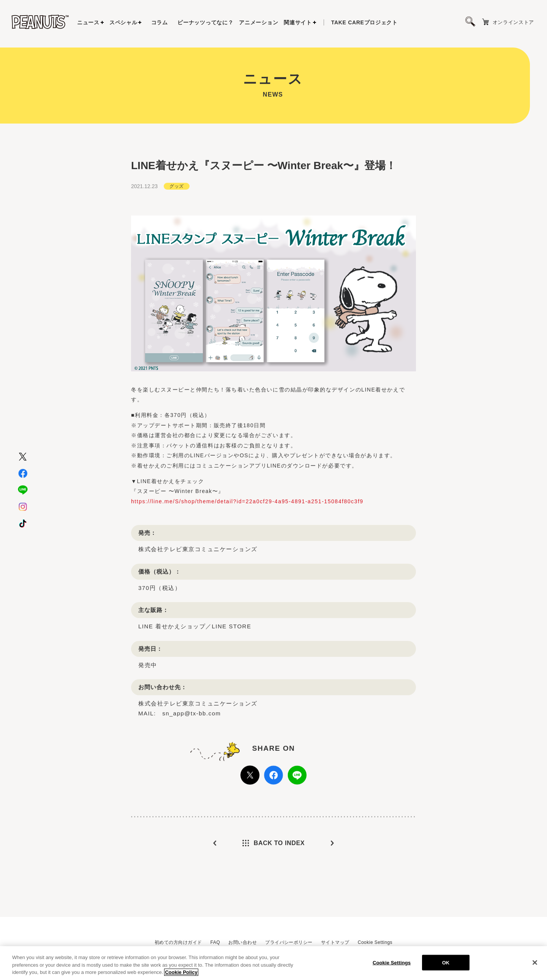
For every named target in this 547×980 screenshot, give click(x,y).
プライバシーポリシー (289, 942)
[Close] (535, 964)
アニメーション (258, 22)
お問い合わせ (243, 942)
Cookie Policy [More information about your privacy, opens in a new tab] (181, 974)
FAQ (215, 942)
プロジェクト (364, 22)
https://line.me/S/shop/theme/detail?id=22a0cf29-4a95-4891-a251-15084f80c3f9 (247, 503)
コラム (160, 22)
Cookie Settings (375, 942)
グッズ (176, 188)
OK (446, 964)
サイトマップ (335, 942)
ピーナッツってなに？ (205, 22)
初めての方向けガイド (178, 942)
